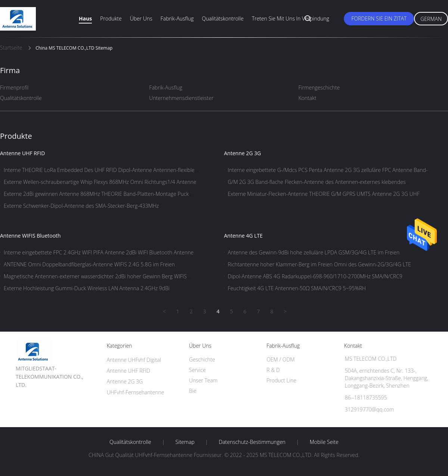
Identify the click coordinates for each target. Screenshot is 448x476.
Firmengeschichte (319, 87)
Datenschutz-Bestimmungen (252, 442)
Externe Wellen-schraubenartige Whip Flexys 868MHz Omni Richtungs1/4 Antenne (100, 182)
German (431, 19)
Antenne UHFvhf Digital (134, 360)
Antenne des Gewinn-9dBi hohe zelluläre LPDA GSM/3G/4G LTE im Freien (314, 252)
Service (197, 370)
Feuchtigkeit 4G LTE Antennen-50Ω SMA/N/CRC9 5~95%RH (297, 288)
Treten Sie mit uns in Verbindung (290, 18)
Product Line (281, 380)
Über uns (141, 18)
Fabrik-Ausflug (177, 18)
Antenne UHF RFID (22, 153)
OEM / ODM (281, 359)
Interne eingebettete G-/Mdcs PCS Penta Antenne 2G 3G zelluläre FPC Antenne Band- (328, 170)
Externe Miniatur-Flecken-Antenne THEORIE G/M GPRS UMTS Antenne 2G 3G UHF (324, 194)
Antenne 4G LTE (243, 236)
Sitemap (185, 442)
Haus (85, 18)
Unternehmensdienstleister (181, 98)
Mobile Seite (324, 442)
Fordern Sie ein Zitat (379, 18)
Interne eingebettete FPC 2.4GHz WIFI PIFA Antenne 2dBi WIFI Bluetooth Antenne (99, 252)
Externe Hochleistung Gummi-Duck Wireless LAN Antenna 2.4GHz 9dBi (87, 288)
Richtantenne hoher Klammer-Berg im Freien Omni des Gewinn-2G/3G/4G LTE (319, 264)
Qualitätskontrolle (223, 18)
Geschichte (202, 359)
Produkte (111, 18)
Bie (193, 391)
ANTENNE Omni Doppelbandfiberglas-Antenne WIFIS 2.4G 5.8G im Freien (89, 264)
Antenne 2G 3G (242, 153)
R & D (273, 370)
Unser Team (203, 380)
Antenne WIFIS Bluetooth (30, 236)
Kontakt (307, 98)
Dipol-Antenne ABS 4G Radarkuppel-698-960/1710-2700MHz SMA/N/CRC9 (315, 276)
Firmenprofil (14, 87)
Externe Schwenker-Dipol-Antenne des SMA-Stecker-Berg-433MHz (81, 206)
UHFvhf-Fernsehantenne (136, 392)
